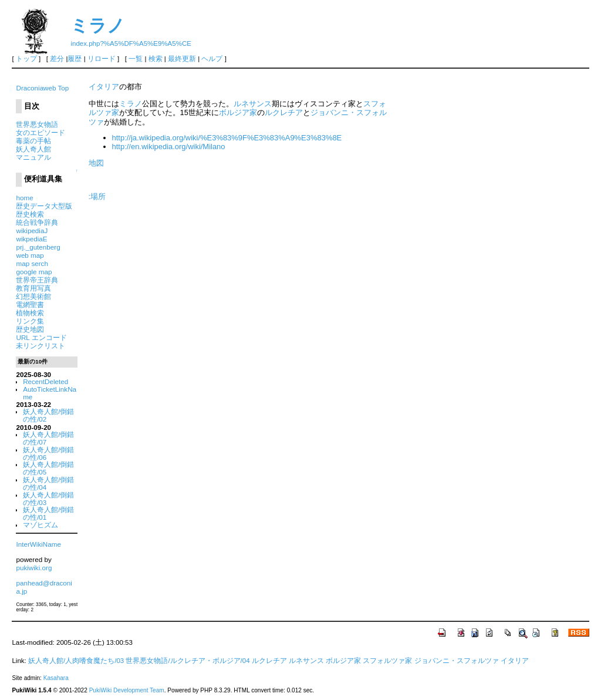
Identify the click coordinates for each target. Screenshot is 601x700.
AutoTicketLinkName (50, 393)
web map (30, 255)
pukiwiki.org (34, 568)
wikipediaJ (32, 230)
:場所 (97, 196)
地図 (96, 163)
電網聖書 (30, 304)
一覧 (136, 59)
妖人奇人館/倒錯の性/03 (48, 499)
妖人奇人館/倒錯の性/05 (48, 468)
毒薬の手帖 (33, 141)
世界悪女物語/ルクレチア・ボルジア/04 (188, 661)
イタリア (104, 87)
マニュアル (33, 157)
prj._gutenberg (38, 247)
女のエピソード (40, 132)
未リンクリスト (40, 346)
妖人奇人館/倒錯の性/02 (48, 415)
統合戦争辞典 (37, 222)
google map (34, 272)
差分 (57, 59)
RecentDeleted (45, 381)
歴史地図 (30, 329)
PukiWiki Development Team (127, 690)
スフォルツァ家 (387, 661)
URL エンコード (41, 337)
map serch (32, 263)
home (24, 198)
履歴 (75, 59)
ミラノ (98, 26)
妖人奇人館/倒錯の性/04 (48, 483)
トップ (26, 59)
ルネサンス (253, 104)
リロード (102, 59)
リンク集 (30, 321)
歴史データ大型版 (44, 206)
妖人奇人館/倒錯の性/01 (48, 513)
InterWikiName (38, 544)
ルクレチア (284, 112)
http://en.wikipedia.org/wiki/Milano (169, 147)
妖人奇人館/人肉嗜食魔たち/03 (76, 661)
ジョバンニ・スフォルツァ (457, 661)
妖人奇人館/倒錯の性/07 (48, 438)
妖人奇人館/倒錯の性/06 (48, 453)
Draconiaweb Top (42, 88)
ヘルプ (212, 59)
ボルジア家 (238, 112)
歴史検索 (30, 214)
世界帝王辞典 (37, 280)
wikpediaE (31, 239)
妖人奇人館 (33, 149)
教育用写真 (33, 288)
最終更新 (182, 59)
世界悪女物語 (37, 124)
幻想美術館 (33, 296)
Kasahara (56, 678)
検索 (156, 59)
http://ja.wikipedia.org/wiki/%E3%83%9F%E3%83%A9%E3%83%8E (227, 138)
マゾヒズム (40, 525)
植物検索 (30, 313)
